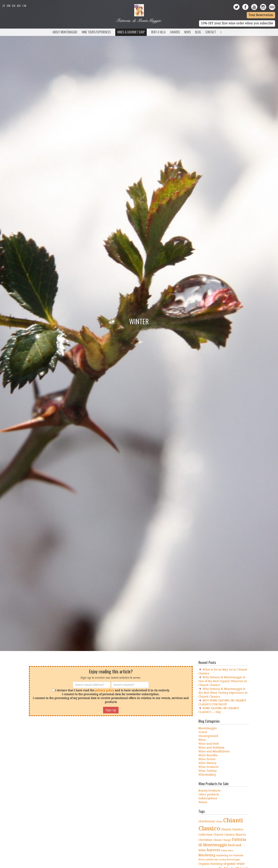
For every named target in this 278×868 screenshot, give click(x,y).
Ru (19, 6)
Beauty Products (209, 791)
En (9, 6)
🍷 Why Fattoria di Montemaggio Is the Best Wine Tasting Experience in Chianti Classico (223, 693)
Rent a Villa (158, 32)
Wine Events (207, 759)
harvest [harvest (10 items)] (213, 850)
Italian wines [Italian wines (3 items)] (227, 851)
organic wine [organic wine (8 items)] (234, 864)
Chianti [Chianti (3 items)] (219, 822)
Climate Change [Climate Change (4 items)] (222, 840)
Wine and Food (209, 744)
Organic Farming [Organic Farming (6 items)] (211, 864)
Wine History (207, 763)
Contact (211, 32)
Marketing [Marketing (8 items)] (207, 855)
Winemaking (207, 775)
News (188, 32)
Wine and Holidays (211, 748)
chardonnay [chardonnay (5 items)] (207, 821)
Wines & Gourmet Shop (131, 32)
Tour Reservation (261, 15)
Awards (175, 32)
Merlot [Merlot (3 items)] (202, 860)
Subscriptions (208, 798)
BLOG (198, 32)
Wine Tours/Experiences (96, 32)
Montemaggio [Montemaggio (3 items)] (233, 860)
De (14, 6)
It (4, 6)
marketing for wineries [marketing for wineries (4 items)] (230, 855)
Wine (202, 740)
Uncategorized (208, 736)
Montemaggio (208, 728)
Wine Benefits (208, 755)
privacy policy (105, 690)
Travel (203, 732)
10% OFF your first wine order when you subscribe (237, 23)
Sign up (111, 710)
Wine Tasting (208, 771)
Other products (209, 794)
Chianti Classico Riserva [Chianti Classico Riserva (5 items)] (230, 835)
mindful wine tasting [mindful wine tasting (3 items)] (216, 860)
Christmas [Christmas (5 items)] (205, 840)
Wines (203, 802)
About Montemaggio (65, 32)
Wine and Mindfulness (214, 751)
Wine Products (208, 767)
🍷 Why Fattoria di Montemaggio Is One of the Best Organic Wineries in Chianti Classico (223, 681)
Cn (24, 6)
